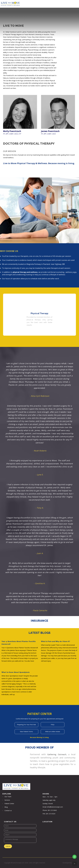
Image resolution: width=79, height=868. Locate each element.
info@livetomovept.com (55, 807)
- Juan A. (39, 553)
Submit (8, 846)
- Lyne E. (40, 475)
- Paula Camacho (39, 610)
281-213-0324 (51, 814)
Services (7, 800)
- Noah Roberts (40, 451)
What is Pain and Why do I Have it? (55, 641)
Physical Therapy (40, 313)
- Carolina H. (39, 583)
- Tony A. (39, 508)
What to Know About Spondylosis (16, 672)
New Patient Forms (26, 732)
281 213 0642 (52, 810)
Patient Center (9, 804)
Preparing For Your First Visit (26, 725)
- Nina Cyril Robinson (39, 396)
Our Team (8, 797)
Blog (6, 807)
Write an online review (53, 732)
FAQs (53, 725)
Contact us (8, 810)
